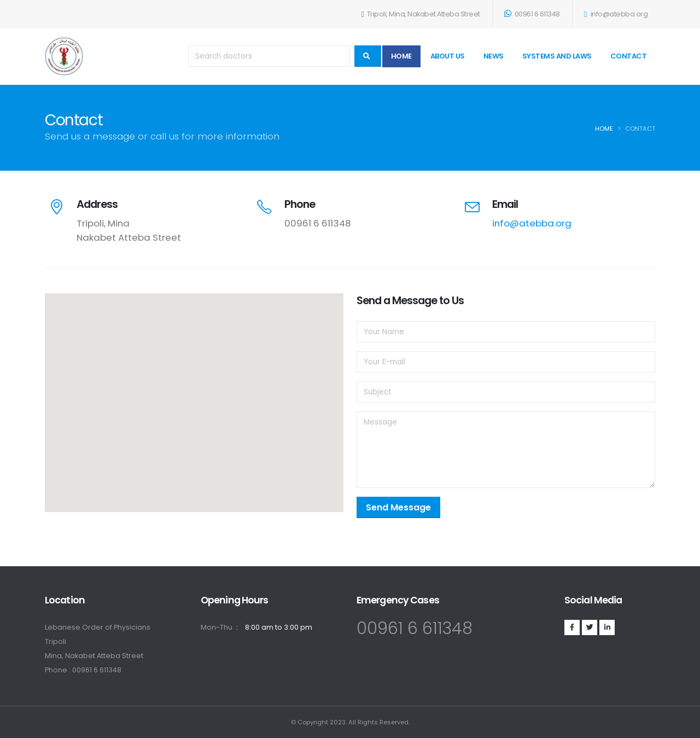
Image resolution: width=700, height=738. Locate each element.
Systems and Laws (557, 56)
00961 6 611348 (532, 14)
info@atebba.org (616, 14)
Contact (629, 56)
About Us (448, 56)
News (494, 56)
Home (401, 56)
